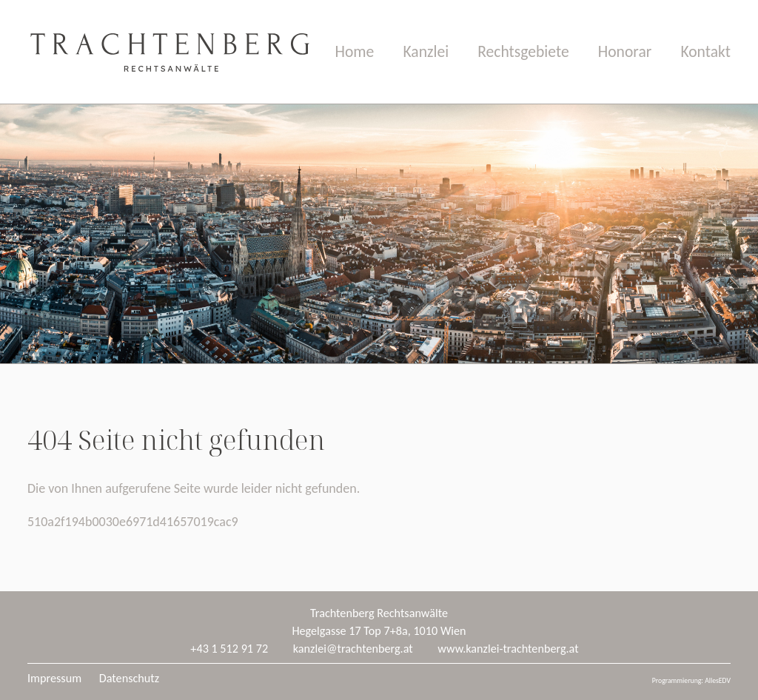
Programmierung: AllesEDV (691, 681)
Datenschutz (129, 678)
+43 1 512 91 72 (229, 649)
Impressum (54, 678)
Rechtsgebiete (523, 51)
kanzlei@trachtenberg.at (353, 649)
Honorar (625, 51)
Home (355, 51)
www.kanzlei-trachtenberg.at (508, 649)
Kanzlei (426, 51)
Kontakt (705, 51)
